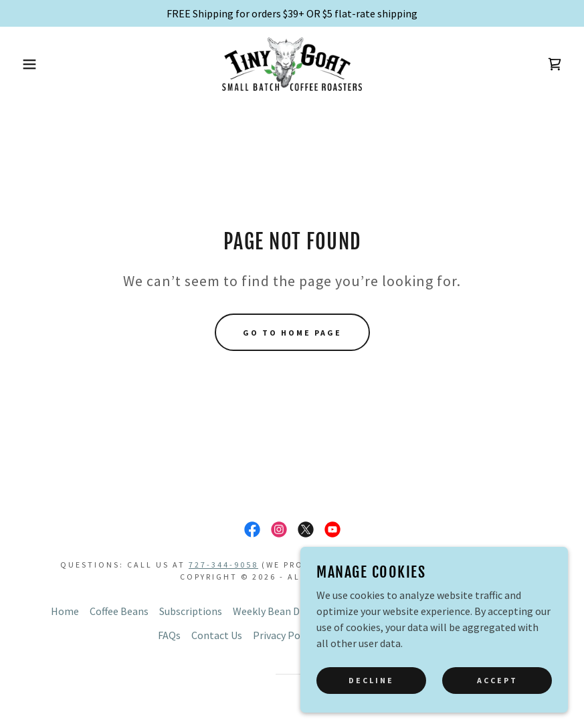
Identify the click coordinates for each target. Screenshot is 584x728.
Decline (371, 698)
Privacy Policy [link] (284, 635)
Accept (497, 698)
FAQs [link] (169, 635)
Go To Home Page (292, 333)
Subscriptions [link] (191, 611)
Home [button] (65, 611)
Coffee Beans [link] (119, 611)
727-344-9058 (223, 565)
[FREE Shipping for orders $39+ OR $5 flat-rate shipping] (292, 13)
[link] (292, 64)
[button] (29, 64)
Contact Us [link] (217, 635)
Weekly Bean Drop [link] (274, 611)
